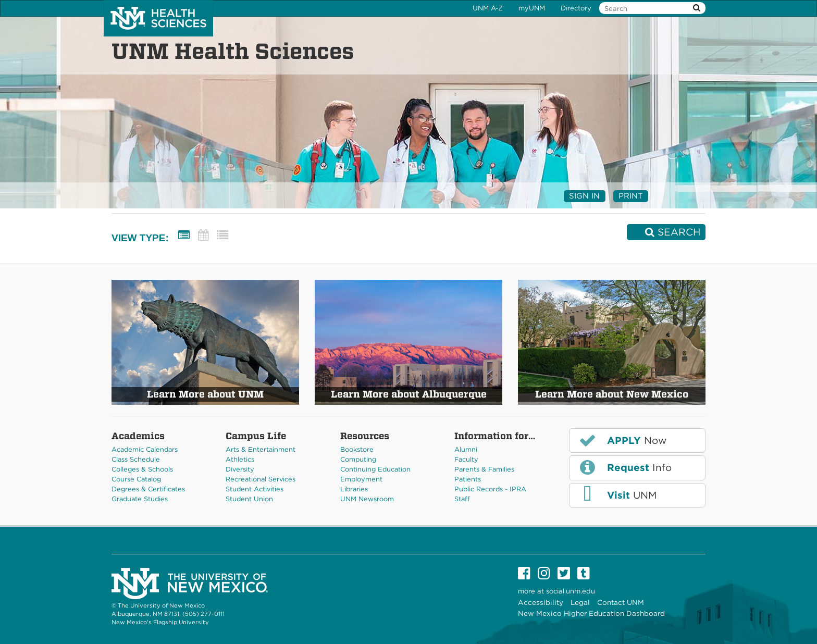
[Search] (666, 232)
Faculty (466, 459)
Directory (576, 8)
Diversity (240, 469)
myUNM (532, 8)
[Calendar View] (203, 235)
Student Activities (255, 489)
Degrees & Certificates (148, 489)
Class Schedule (136, 459)
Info (625, 467)
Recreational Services (261, 479)
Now (622, 440)
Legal (580, 602)
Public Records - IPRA (490, 489)
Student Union (249, 499)
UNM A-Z (488, 8)
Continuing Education (375, 469)
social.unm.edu (571, 591)
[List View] (222, 235)
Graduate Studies (140, 499)
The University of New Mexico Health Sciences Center (158, 18)
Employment (361, 479)
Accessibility (541, 602)
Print (631, 196)
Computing (358, 459)
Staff (462, 499)
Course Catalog (136, 479)
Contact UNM (621, 602)
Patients (468, 479)
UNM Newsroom (367, 499)
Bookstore (357, 449)
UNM (617, 494)
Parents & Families (484, 469)
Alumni (466, 449)
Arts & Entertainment (261, 449)
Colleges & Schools (142, 469)
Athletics (240, 459)
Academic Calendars (145, 449)
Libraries (354, 489)
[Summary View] (184, 235)
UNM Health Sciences (233, 51)
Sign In (584, 196)
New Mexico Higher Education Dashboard (591, 613)
